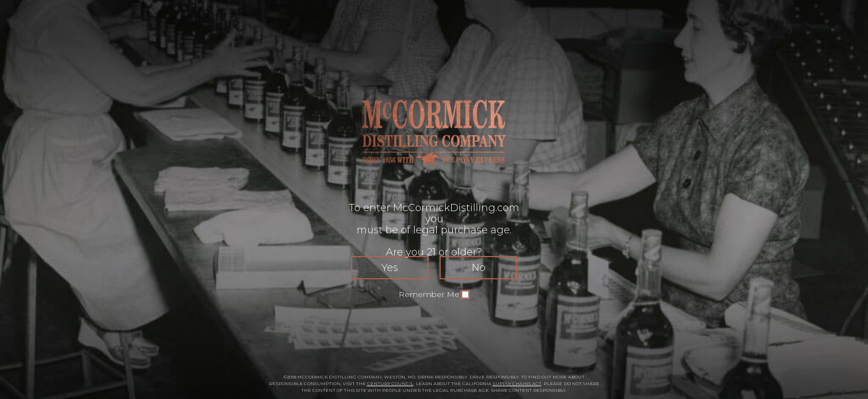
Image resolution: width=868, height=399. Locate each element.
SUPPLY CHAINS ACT (517, 383)
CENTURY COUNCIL (390, 383)
